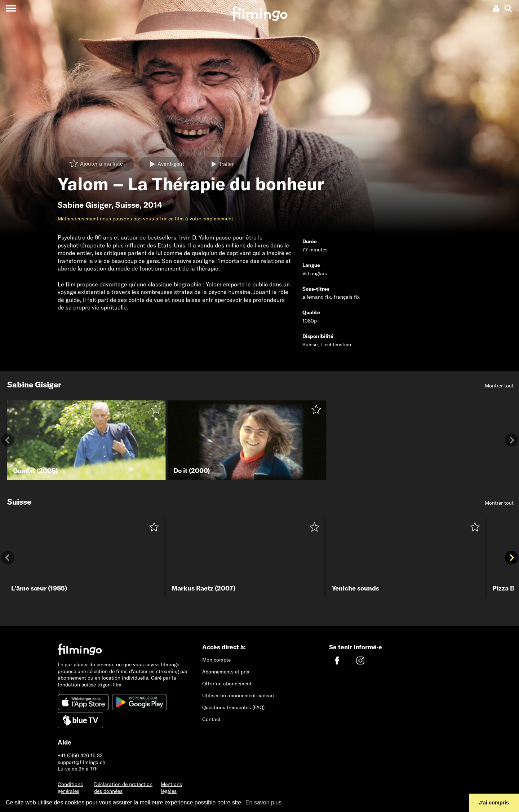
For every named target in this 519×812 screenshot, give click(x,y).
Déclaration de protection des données (123, 788)
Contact (211, 719)
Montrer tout (499, 386)
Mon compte (216, 660)
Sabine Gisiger (85, 205)
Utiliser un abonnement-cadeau (238, 695)
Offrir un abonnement (227, 684)
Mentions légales (171, 788)
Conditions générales (70, 788)
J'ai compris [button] (494, 803)
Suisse (127, 205)
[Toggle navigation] (11, 8)
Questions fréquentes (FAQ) (233, 707)
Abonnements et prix (226, 672)
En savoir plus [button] (264, 802)
